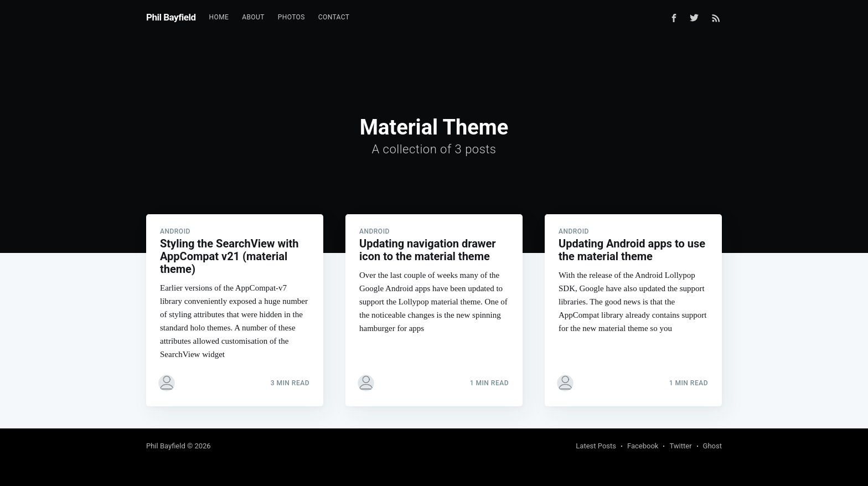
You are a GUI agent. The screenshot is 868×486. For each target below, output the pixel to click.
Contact (334, 17)
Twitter (680, 446)
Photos (291, 17)
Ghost (712, 446)
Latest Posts (596, 446)
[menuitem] (219, 17)
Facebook (643, 446)
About (253, 17)
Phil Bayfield (171, 17)
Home (219, 17)
